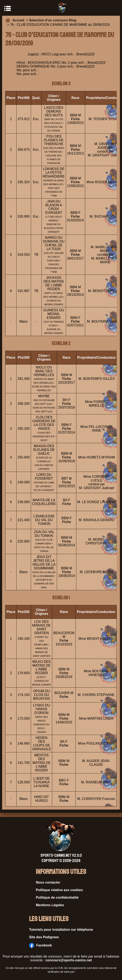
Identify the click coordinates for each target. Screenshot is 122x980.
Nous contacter (48, 882)
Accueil (19, 20)
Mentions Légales (50, 905)
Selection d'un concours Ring (53, 20)
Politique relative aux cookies (59, 890)
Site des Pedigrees (44, 937)
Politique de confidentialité (57, 898)
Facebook (41, 945)
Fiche (75, 119)
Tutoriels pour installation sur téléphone (61, 930)
